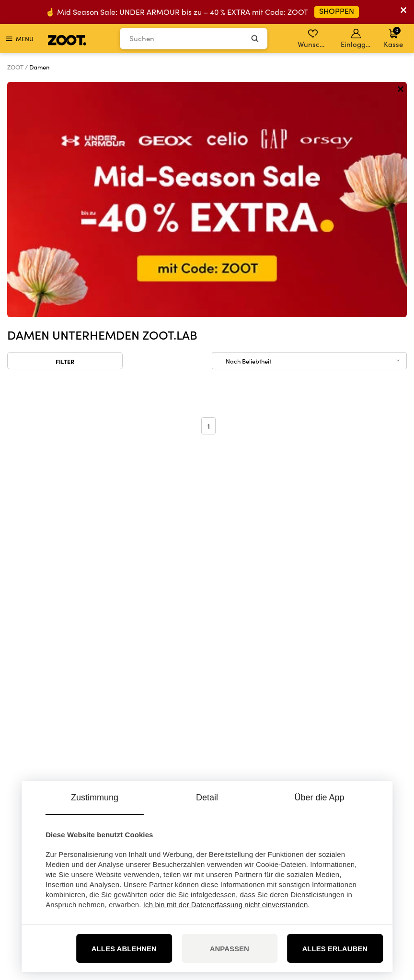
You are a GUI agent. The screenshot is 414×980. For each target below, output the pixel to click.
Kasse (393, 37)
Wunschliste (314, 39)
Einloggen (357, 39)
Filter (65, 126)
